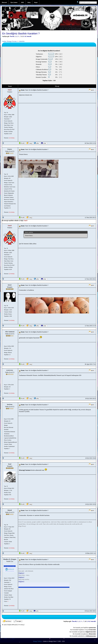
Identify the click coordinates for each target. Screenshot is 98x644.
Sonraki (29, 36)
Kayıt (36, 2)
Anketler (22, 41)
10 (25, 36)
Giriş (29, 2)
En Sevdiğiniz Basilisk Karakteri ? (21, 34)
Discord (4, 2)
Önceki (12, 36)
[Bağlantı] (21, 573)
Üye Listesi (14, 2)
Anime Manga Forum (9, 41)
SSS (22, 2)
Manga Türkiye (37, 641)
